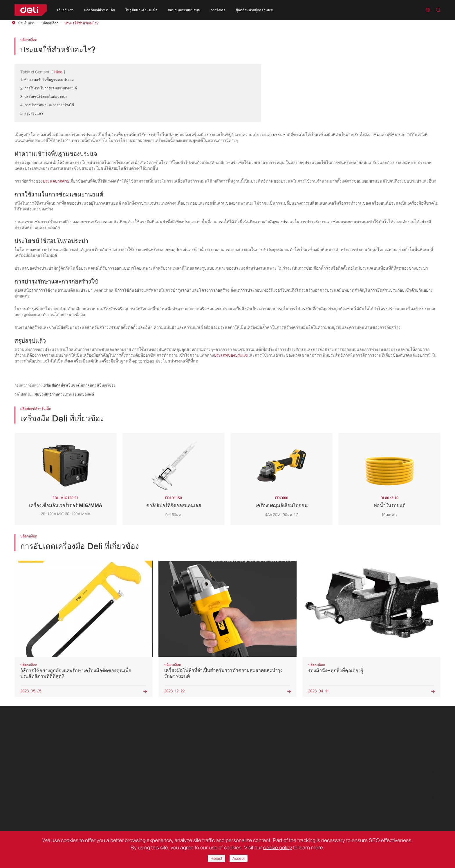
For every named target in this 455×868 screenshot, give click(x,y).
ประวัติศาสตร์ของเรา (30, 810)
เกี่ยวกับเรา (65, 10)
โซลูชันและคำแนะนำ (141, 10)
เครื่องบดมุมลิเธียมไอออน (282, 505)
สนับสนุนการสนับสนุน (184, 10)
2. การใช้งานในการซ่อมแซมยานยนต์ (49, 88)
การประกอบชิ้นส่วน (99, 784)
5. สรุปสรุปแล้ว (32, 113)
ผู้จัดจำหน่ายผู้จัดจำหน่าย (255, 10)
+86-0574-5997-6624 (188, 819)
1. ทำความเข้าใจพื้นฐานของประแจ (47, 80)
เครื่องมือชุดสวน (27, 784)
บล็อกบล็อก (50, 23)
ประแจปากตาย (56, 181)
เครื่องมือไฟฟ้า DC (29, 752)
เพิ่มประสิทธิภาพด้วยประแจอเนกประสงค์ (64, 394)
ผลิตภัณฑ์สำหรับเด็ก (100, 10)
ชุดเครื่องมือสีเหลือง (29, 768)
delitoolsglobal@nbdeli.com (192, 829)
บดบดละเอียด (95, 776)
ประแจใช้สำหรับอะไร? (81, 23)
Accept (239, 858)
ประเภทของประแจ (231, 355)
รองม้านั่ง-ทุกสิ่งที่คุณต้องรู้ (336, 671)
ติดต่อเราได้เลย (173, 806)
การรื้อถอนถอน (96, 760)
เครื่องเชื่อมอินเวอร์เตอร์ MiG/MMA (66, 505)
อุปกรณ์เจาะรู (94, 752)
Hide (58, 72)
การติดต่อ (218, 10)
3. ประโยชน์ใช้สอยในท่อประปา (44, 97)
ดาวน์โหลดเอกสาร (171, 784)
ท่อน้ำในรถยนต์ (390, 505)
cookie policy (278, 848)
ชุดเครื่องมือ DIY (27, 776)
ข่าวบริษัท (165, 760)
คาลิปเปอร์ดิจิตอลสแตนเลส (174, 505)
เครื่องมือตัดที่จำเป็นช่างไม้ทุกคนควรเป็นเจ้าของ (79, 385)
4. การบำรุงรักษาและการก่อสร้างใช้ (47, 105)
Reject (216, 858)
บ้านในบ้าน (27, 23)
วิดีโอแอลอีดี (167, 776)
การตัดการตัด (95, 768)
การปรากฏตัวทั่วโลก (30, 818)
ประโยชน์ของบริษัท (29, 826)
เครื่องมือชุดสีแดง (28, 760)
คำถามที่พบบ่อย (169, 768)
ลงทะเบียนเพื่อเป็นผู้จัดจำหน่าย (180, 792)
